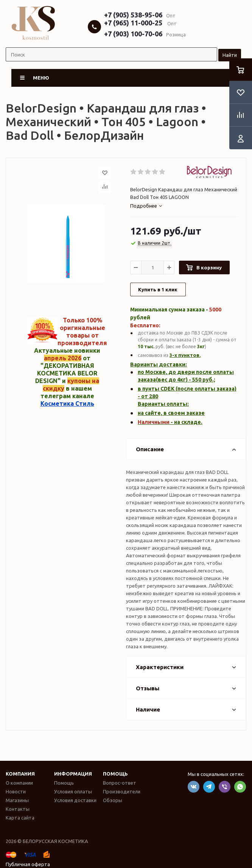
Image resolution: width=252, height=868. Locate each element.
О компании (19, 783)
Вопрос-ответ (120, 783)
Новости (16, 791)
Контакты (18, 809)
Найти (230, 55)
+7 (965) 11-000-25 (133, 23)
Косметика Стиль (67, 404)
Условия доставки (75, 800)
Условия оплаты (73, 791)
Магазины (17, 800)
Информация (73, 774)
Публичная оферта (28, 864)
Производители (122, 791)
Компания (20, 774)
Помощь (115, 774)
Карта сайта (20, 818)
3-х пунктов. (185, 355)
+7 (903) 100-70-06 (133, 34)
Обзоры (113, 800)
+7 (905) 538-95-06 (133, 15)
